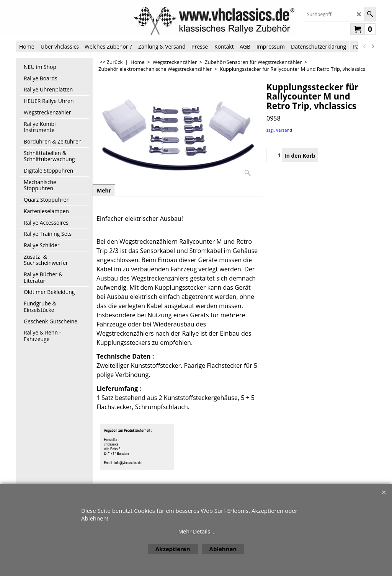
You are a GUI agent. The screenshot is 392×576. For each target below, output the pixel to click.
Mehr (104, 190)
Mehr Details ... (197, 531)
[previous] (365, 46)
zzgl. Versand (279, 130)
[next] (372, 46)
